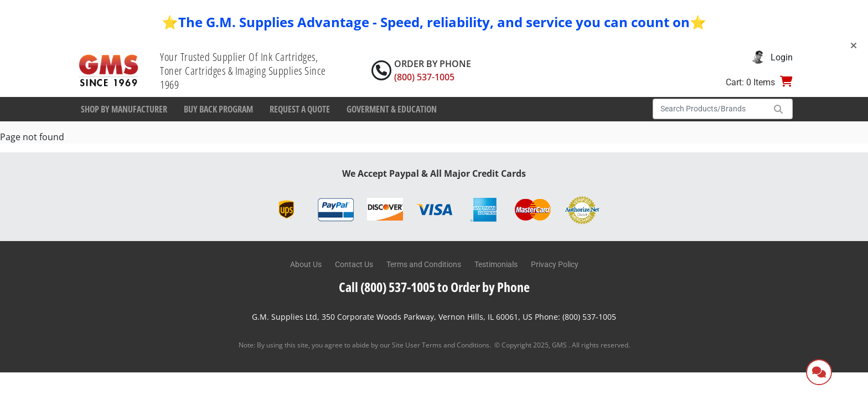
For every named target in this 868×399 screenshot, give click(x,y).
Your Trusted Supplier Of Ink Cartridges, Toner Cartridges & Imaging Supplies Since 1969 (243, 71)
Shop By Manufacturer (124, 109)
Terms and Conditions (424, 264)
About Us (306, 264)
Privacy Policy (555, 264)
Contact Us (354, 264)
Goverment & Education (392, 109)
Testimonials (496, 264)
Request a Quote (300, 109)
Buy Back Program (218, 109)
